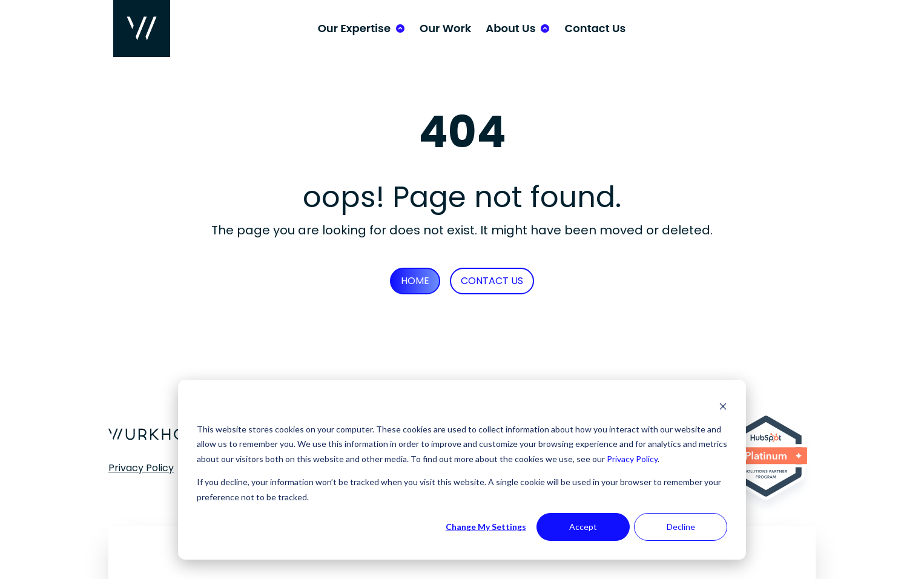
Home (415, 281)
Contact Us (595, 28)
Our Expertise (354, 28)
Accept (583, 527)
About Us (510, 28)
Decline (681, 527)
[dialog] (462, 470)
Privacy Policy (632, 459)
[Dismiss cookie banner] (723, 406)
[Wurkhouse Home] (142, 28)
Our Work (445, 28)
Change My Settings (486, 527)
